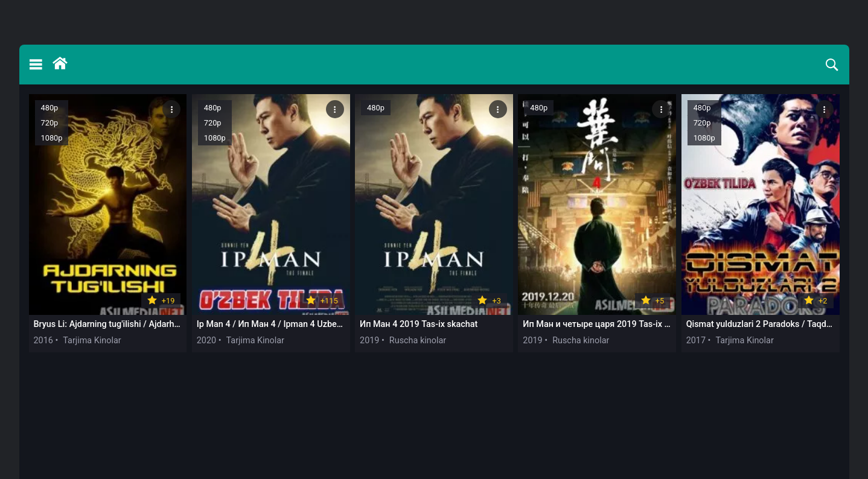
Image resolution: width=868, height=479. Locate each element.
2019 (369, 341)
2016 (43, 341)
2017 (696, 341)
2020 (206, 341)
